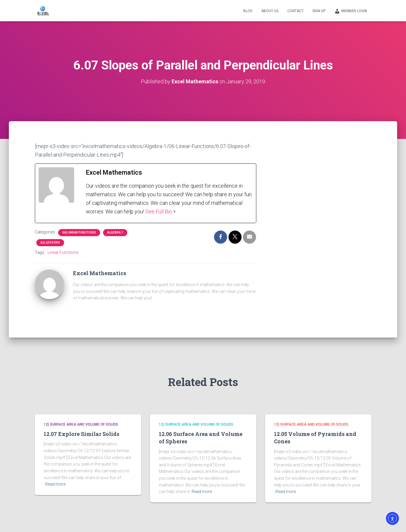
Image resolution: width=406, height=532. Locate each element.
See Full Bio (159, 211)
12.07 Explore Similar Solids (81, 434)
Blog (248, 11)
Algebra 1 (115, 232)
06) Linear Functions (79, 232)
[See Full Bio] (175, 211)
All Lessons (50, 243)
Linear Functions (63, 252)
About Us (270, 11)
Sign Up (319, 11)
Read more (55, 484)
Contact (295, 11)
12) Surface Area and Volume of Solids (81, 424)
